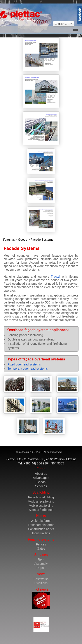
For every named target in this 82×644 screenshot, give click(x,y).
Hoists (41, 516)
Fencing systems (41, 539)
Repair (41, 568)
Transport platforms (41, 525)
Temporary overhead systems (28, 369)
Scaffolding (41, 492)
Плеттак (9, 240)
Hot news (41, 598)
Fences (41, 544)
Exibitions (41, 583)
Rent (41, 559)
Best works (41, 579)
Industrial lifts (41, 533)
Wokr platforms (41, 521)
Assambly (41, 564)
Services (41, 486)
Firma (41, 469)
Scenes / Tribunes (41, 510)
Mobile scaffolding (41, 506)
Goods (22, 240)
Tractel (55, 277)
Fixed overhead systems (24, 364)
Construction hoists (41, 529)
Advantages (41, 478)
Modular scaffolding (41, 501)
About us (41, 474)
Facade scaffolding (41, 497)
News (41, 574)
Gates (41, 549)
